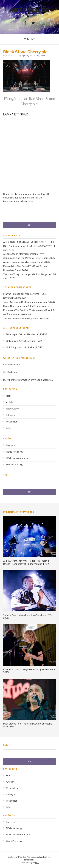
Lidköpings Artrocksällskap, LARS (24, 347)
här (51, 380)
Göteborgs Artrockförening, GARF (25, 341)
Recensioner (13, 409)
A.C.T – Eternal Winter (37, 306)
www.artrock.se (12, 365)
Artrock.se (30, 10)
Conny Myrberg (22, 56)
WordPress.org (14, 465)
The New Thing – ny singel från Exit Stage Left (28, 274)
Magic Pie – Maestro (38, 319)
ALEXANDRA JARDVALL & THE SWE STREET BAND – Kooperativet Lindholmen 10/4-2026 (27, 562)
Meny (31, 39)
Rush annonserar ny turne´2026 (38, 302)
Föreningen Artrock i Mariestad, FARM (27, 334)
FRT (37, 863)
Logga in (11, 445)
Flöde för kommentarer (18, 458)
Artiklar (10, 402)
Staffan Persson (12, 294)
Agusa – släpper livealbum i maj (20, 262)
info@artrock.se (12, 372)
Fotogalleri (12, 422)
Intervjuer (11, 415)
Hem (9, 396)
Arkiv (9, 428)
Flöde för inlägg (14, 452)
